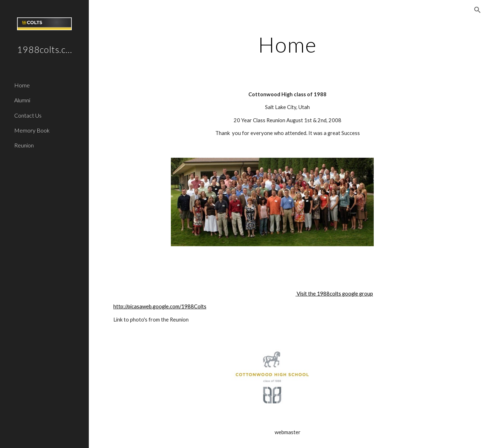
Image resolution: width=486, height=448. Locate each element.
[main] (287, 44)
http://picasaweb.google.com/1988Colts (160, 306)
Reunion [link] (24, 145)
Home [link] (22, 85)
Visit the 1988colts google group (335, 294)
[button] (477, 10)
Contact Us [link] (28, 115)
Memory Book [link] (32, 130)
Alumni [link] (22, 100)
